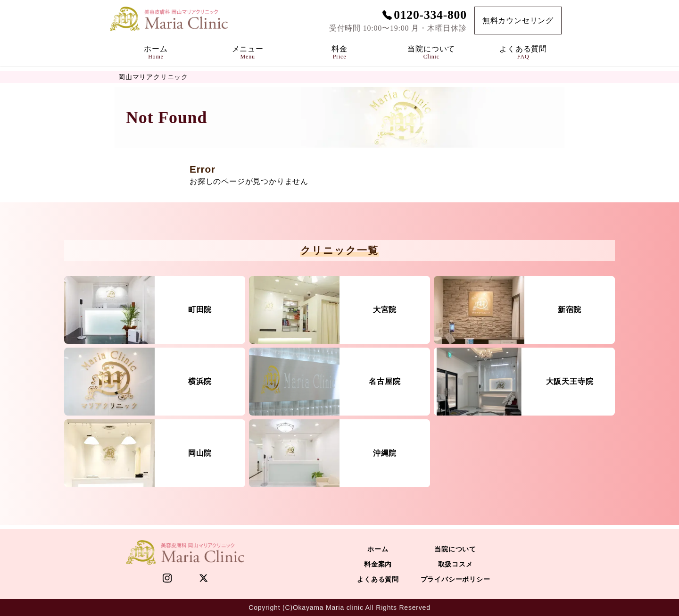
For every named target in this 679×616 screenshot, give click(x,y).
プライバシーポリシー (455, 579)
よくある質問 (378, 579)
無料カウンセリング (518, 21)
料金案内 (378, 564)
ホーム (378, 549)
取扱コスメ (455, 564)
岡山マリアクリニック (153, 77)
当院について (455, 549)
